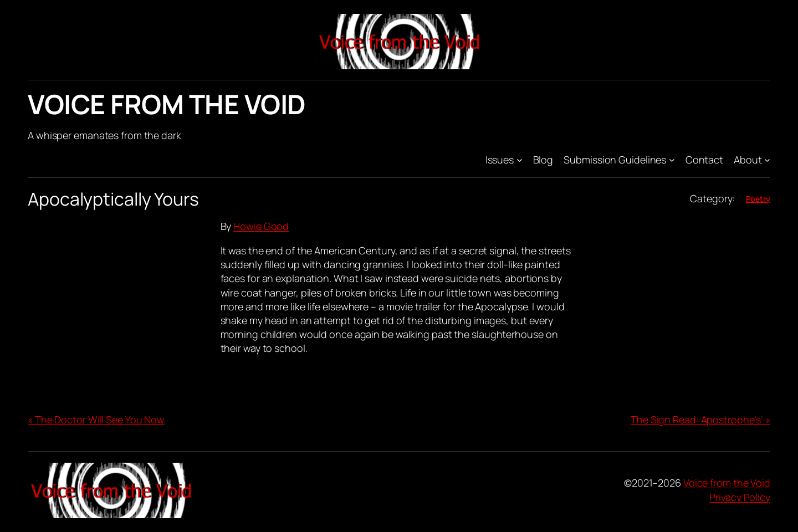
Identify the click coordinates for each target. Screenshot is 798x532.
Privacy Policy (740, 497)
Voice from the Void (167, 104)
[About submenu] (767, 160)
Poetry (758, 199)
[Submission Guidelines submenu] (672, 160)
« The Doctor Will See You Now (96, 420)
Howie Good (261, 226)
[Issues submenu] (520, 160)
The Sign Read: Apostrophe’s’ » (700, 420)
